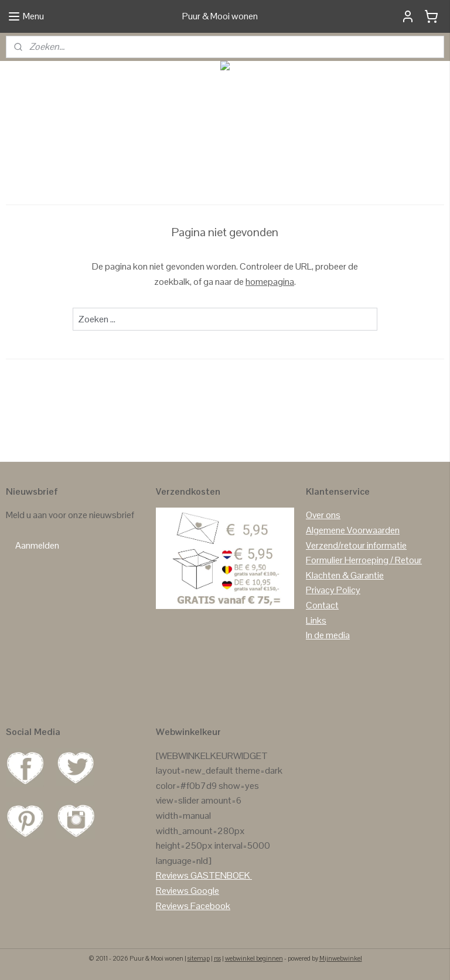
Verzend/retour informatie (356, 545)
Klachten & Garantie (345, 575)
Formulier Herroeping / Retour (364, 560)
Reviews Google (187, 891)
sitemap (199, 958)
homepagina (270, 281)
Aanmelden (37, 545)
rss (217, 958)
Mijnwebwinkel (341, 958)
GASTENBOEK (220, 875)
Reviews (172, 875)
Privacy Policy (333, 590)
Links (316, 620)
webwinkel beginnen (254, 958)
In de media (328, 635)
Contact (322, 605)
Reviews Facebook (193, 906)
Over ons (323, 515)
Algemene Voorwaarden (353, 530)
